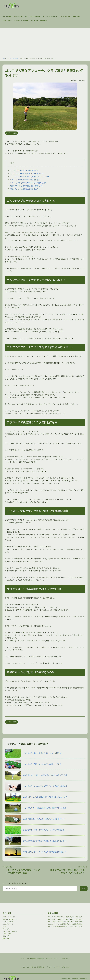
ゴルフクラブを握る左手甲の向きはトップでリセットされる (65, 926)
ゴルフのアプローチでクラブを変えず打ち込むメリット (30, 177)
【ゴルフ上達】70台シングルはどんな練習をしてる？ (33, 764)
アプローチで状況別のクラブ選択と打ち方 (25, 180)
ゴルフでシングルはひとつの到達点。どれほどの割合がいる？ (36, 775)
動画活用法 (44, 21)
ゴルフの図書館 (7, 17)
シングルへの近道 (52, 17)
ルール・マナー (7, 21)
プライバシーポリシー (53, 967)
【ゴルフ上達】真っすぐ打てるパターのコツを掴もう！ (34, 753)
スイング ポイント (65, 17)
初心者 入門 (34, 21)
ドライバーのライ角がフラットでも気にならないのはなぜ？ (65, 917)
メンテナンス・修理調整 (21, 21)
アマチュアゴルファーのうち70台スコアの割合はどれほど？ (35, 852)
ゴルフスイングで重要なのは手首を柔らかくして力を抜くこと (66, 919)
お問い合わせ (65, 967)
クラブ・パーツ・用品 (21, 17)
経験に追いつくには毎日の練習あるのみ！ (25, 189)
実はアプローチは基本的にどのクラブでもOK (26, 186)
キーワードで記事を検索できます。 (15, 883)
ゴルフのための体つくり (37, 17)
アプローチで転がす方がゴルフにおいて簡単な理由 (28, 183)
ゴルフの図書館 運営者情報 (35, 967)
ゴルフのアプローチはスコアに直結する (24, 170)
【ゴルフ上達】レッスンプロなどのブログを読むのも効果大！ (36, 786)
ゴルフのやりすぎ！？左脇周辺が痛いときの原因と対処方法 (65, 924)
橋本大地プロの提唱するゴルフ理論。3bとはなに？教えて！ (35, 841)
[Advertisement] (45, 42)
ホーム (4, 58)
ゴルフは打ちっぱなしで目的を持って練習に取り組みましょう (36, 797)
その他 (4, 926)
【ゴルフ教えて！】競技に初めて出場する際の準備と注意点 (35, 808)
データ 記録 (76, 17)
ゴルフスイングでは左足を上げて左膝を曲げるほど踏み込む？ (66, 922)
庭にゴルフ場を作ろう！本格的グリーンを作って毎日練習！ (35, 830)
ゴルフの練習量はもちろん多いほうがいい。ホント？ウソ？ (35, 819)
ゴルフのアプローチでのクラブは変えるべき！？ (27, 174)
